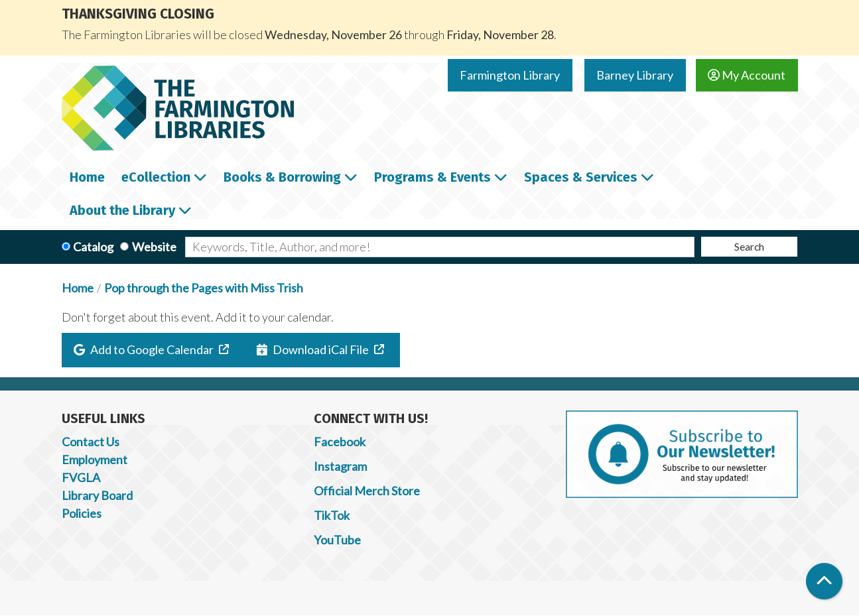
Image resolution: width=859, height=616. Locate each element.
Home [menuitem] (87, 177)
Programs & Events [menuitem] (432, 177)
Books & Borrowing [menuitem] (282, 177)
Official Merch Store (367, 491)
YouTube (337, 540)
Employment (95, 460)
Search (749, 246)
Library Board (97, 495)
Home (78, 288)
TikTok (332, 515)
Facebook (340, 442)
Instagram (340, 466)
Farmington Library (510, 75)
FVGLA (81, 477)
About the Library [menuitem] (122, 210)
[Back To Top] (824, 581)
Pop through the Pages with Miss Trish (204, 288)
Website (154, 247)
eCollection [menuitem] (156, 177)
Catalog (93, 247)
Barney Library (635, 75)
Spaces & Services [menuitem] (581, 177)
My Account (747, 75)
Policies (82, 513)
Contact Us (91, 442)
